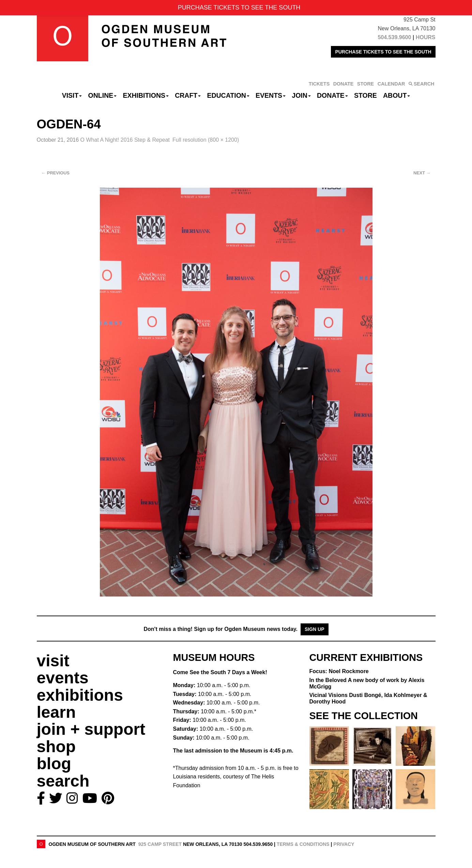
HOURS (426, 37)
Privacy (344, 844)
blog (54, 764)
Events (271, 95)
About (397, 95)
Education (228, 95)
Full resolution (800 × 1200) (206, 140)
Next (422, 173)
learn (56, 712)
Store (366, 95)
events (63, 678)
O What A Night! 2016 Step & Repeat (125, 140)
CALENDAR (391, 84)
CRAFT (188, 95)
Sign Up (315, 629)
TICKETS (319, 84)
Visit (72, 95)
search (63, 781)
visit (53, 661)
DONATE (344, 84)
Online (103, 95)
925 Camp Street (160, 844)
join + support (91, 729)
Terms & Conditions (303, 844)
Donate (332, 95)
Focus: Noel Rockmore (339, 671)
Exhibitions (146, 95)
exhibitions (80, 695)
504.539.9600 (394, 37)
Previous (56, 173)
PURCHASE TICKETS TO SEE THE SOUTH (383, 52)
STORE (366, 84)
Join (301, 95)
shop (56, 747)
